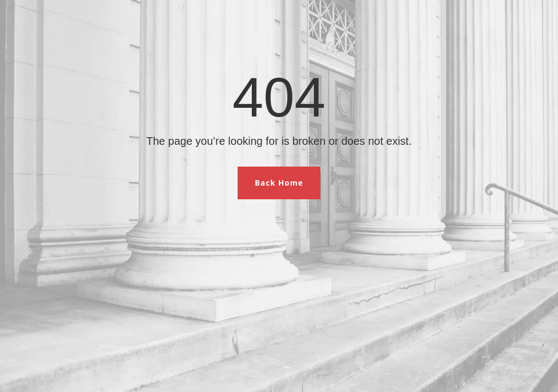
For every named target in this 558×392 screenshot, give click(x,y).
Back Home (279, 183)
